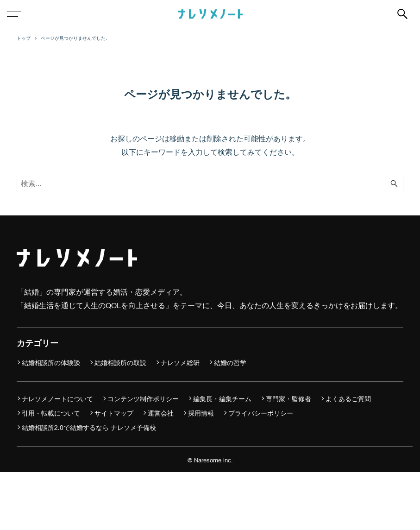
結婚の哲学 (230, 363)
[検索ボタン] (402, 14)
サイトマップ (114, 413)
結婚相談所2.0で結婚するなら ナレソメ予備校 (89, 427)
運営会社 (161, 413)
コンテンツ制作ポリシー (143, 399)
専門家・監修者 (288, 399)
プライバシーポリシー (261, 413)
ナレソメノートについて (57, 399)
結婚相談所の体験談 (51, 363)
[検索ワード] (210, 183)
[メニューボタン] (14, 14)
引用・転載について (51, 413)
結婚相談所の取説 (120, 363)
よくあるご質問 (348, 399)
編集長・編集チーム (222, 399)
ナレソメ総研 (180, 363)
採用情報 (201, 413)
